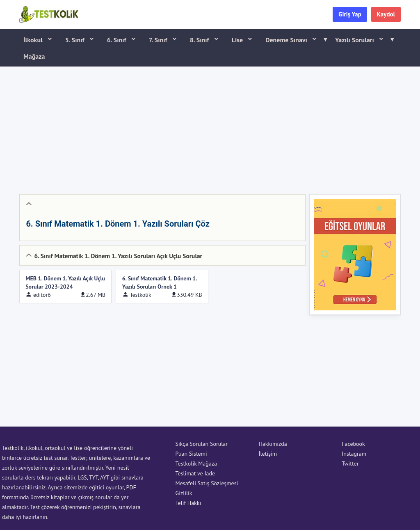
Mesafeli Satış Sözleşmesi (207, 483)
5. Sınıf (76, 40)
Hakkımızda (273, 444)
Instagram (354, 454)
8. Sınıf (200, 40)
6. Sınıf (118, 40)
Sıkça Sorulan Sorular (202, 444)
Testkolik (140, 295)
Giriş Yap (350, 14)
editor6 (42, 295)
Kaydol (386, 14)
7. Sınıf (159, 40)
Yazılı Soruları (362, 39)
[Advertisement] (210, 128)
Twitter (350, 463)
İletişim (268, 454)
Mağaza (34, 56)
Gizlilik (184, 493)
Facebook (353, 444)
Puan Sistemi (191, 454)
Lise (238, 40)
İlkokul (34, 40)
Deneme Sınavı (293, 39)
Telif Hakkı (188, 503)
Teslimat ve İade (195, 473)
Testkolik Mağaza (196, 463)
